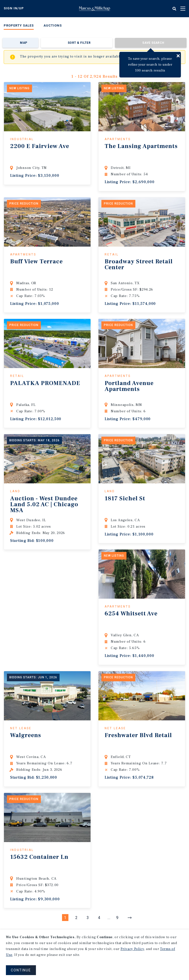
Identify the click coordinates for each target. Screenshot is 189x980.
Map (24, 43)
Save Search (153, 43)
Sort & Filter (79, 43)
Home (94, 9)
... (109, 918)
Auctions (53, 25)
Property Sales (19, 25)
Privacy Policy (132, 949)
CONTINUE (21, 970)
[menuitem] (19, 26)
